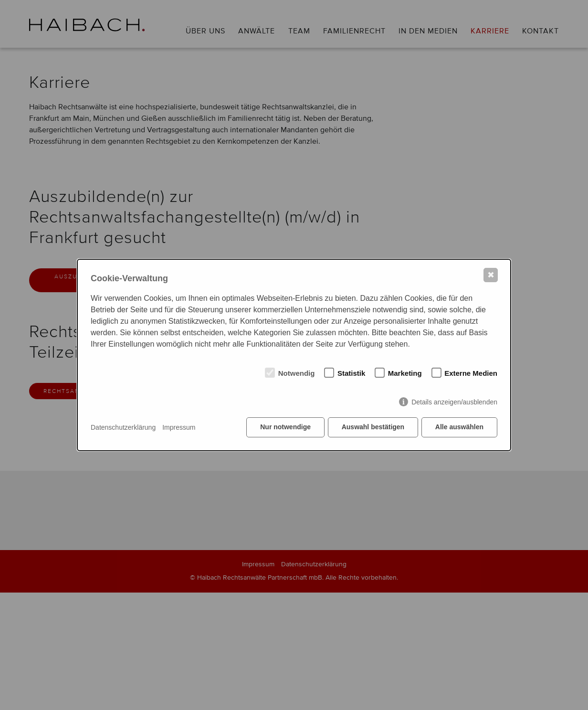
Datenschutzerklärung (123, 427)
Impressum (179, 427)
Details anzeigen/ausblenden (454, 402)
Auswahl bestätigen (373, 427)
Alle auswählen (459, 427)
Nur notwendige (285, 427)
